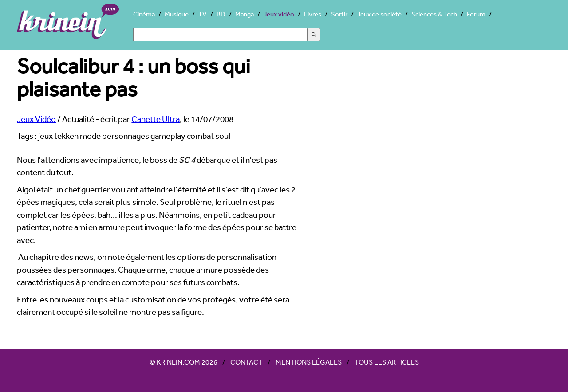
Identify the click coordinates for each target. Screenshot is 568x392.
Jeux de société (379, 14)
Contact (247, 362)
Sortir (339, 14)
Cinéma (144, 14)
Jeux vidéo (279, 14)
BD (221, 14)
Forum (476, 14)
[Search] (220, 35)
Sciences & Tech (434, 14)
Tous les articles (387, 362)
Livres (313, 14)
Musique (177, 14)
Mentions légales (309, 362)
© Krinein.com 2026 (183, 362)
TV (203, 14)
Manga (245, 14)
